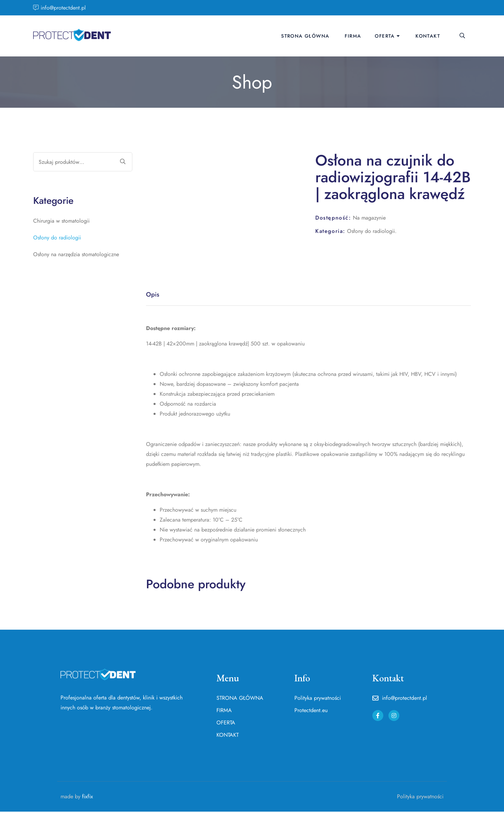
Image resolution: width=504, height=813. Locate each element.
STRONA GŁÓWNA (305, 36)
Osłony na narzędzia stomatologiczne (76, 254)
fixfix (88, 797)
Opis (153, 295)
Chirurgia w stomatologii (61, 221)
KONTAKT (428, 36)
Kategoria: (330, 231)
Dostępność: (333, 218)
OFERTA (385, 36)
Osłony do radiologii (371, 231)
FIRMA (353, 36)
